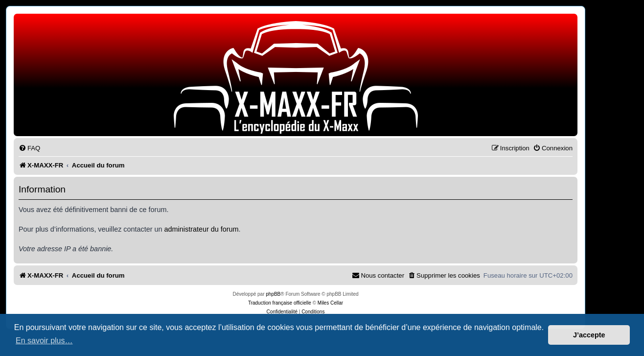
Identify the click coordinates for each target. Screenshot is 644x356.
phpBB (273, 294)
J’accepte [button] (589, 335)
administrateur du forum (202, 229)
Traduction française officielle (280, 303)
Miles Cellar (330, 303)
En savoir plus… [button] (44, 341)
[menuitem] (29, 148)
